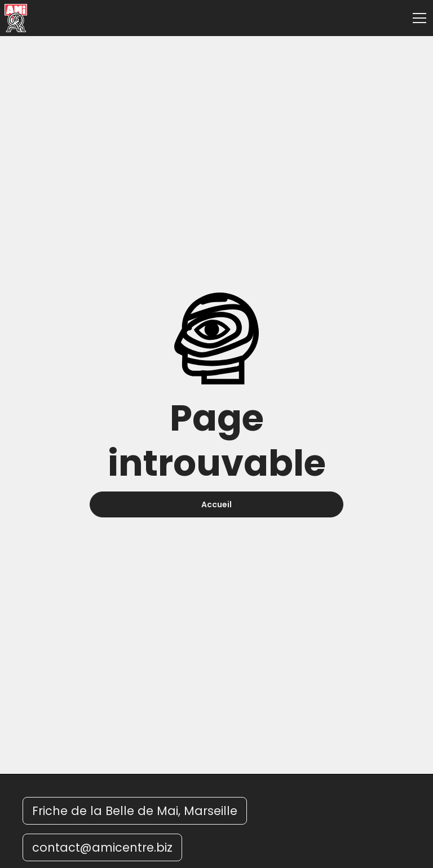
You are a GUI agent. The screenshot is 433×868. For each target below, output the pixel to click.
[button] (417, 18)
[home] (16, 18)
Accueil (216, 504)
